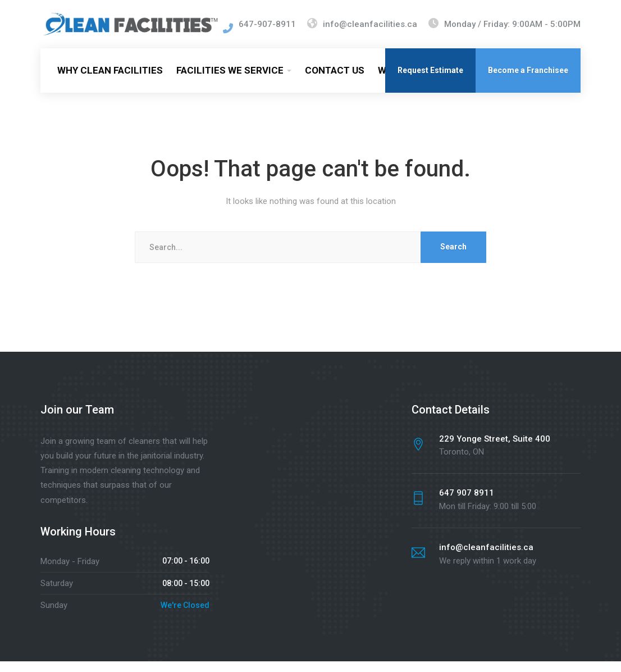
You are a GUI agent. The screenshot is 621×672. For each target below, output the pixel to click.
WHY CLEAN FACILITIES (110, 81)
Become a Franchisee (528, 81)
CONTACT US (335, 81)
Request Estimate (430, 81)
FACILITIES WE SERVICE (230, 81)
